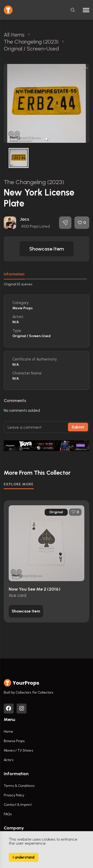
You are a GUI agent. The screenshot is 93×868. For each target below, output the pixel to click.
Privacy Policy (14, 795)
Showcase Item (47, 249)
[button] (47, 139)
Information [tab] (14, 274)
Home (8, 732)
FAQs (8, 814)
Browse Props (14, 741)
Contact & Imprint (18, 805)
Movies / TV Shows (18, 750)
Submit (78, 427)
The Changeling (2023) (34, 182)
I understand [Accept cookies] (24, 857)
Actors (9, 760)
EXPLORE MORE (19, 484)
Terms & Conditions (19, 786)
